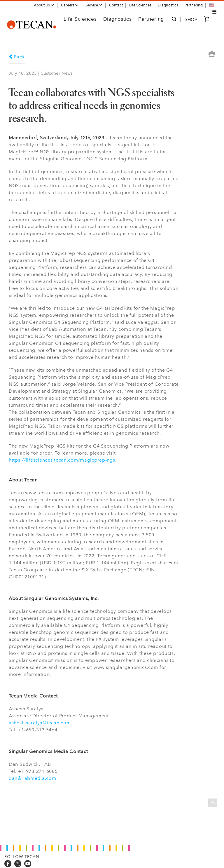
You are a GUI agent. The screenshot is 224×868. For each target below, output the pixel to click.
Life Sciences (140, 5)
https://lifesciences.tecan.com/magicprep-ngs (62, 460)
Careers (70, 5)
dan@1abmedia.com (33, 778)
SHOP (191, 19)
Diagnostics (168, 5)
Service (94, 5)
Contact (116, 5)
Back (17, 57)
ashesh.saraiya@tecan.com (40, 723)
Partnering (194, 5)
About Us (44, 5)
